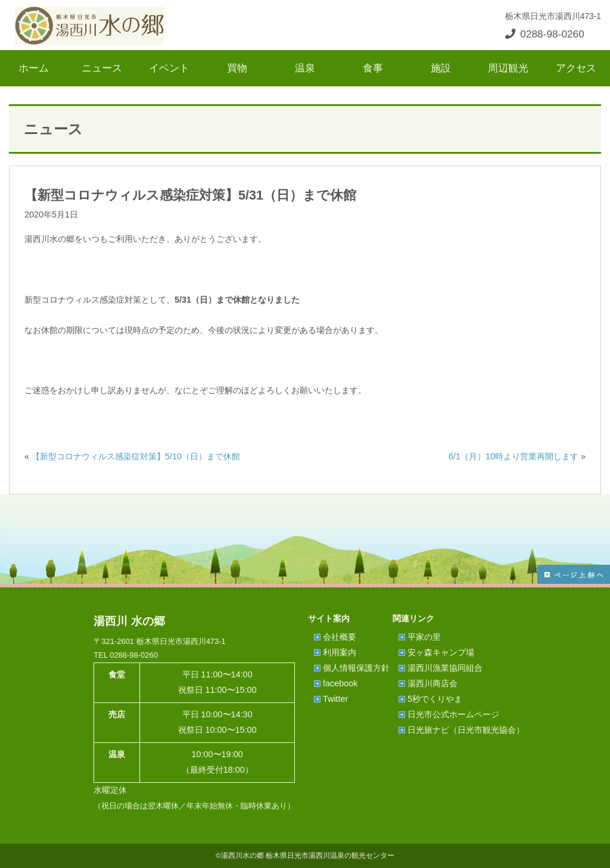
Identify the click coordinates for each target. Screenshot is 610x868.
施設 (441, 68)
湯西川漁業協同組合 (445, 668)
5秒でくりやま (435, 699)
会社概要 (340, 637)
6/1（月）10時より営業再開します (513, 456)
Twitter (335, 699)
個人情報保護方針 (356, 668)
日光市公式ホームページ (453, 714)
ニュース (102, 68)
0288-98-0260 (545, 34)
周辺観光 (508, 68)
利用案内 (340, 652)
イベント (169, 68)
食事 (373, 68)
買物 (237, 68)
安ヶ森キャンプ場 (441, 652)
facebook (340, 683)
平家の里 (424, 637)
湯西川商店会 (432, 683)
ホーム (34, 68)
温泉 (305, 68)
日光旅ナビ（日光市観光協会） (466, 730)
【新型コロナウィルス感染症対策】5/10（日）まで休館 (136, 456)
